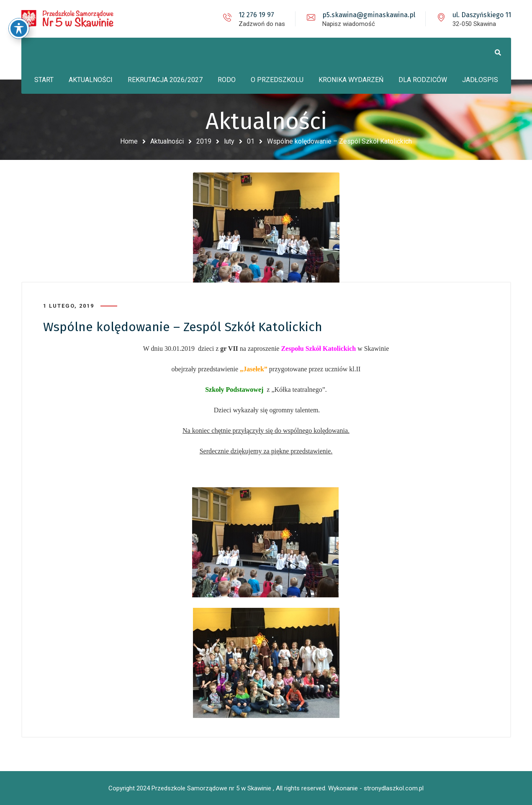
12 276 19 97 (256, 15)
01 (251, 141)
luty (229, 141)
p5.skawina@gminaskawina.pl (369, 15)
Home (129, 141)
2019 (204, 141)
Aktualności (167, 141)
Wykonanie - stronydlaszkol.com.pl (376, 788)
